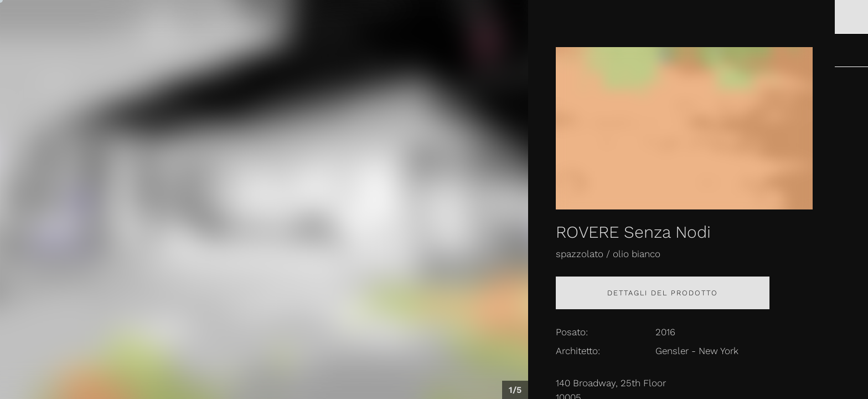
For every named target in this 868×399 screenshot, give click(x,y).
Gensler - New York (697, 351)
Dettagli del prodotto (663, 293)
